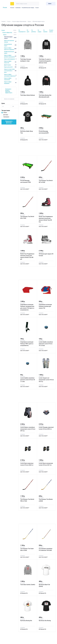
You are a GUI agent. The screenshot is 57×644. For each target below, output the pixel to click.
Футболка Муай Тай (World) (44, 585)
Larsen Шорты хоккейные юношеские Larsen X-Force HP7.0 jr (28, 429)
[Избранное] (41, 4)
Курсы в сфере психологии (10, 79)
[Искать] (37, 4)
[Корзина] (44, 4)
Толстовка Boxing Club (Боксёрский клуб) (45, 96)
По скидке (39, 31)
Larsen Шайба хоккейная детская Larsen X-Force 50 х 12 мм (28, 380)
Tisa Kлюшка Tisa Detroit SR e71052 (27, 217)
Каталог (12, 8)
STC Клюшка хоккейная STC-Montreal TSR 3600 (46, 549)
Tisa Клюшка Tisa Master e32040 (46, 500)
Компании (18, 8)
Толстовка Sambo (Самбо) (28, 585)
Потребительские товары (28, 8)
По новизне (45, 31)
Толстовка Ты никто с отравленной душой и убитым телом (45, 61)
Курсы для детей (10, 67)
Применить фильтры (9, 122)
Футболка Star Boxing (45, 621)
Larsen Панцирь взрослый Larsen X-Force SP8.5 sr (46, 428)
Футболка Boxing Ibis (26, 621)
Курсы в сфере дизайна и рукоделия (10, 56)
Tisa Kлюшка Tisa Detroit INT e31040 (46, 181)
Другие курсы (10, 65)
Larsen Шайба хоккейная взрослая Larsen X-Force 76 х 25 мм (46, 344)
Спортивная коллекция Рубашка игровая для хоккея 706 (45, 306)
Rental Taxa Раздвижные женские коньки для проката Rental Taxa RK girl (27, 256)
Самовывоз (6, 117)
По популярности (22, 31)
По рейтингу (34, 31)
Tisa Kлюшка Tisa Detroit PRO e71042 (27, 500)
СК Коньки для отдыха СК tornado (46, 255)
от (3, 106)
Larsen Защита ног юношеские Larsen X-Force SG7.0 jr (46, 380)
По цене (28, 31)
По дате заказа (51, 31)
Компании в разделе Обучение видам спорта (9, 91)
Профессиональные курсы (10, 52)
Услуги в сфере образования (19, 21)
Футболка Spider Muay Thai (27, 132)
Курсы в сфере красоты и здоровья (10, 49)
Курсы (29, 21)
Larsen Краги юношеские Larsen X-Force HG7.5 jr (46, 464)
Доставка (6, 115)
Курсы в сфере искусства (10, 62)
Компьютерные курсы (10, 45)
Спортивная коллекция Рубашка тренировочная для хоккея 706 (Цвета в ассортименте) (27, 307)
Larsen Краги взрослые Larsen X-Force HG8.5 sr (27, 464)
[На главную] (5, 4)
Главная (3, 21)
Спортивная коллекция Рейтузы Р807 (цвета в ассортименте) (27, 344)
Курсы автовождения (10, 59)
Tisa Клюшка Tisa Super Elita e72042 (27, 549)
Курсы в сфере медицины (10, 83)
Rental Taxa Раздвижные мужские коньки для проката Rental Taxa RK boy (46, 219)
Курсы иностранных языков (10, 41)
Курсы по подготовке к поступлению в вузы (10, 71)
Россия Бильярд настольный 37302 (26, 181)
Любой (5, 113)
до (13, 106)
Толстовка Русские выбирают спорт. (26, 60)
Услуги (37, 8)
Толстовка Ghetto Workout (28, 95)
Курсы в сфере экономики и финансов (10, 75)
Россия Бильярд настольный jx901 (44, 132)
